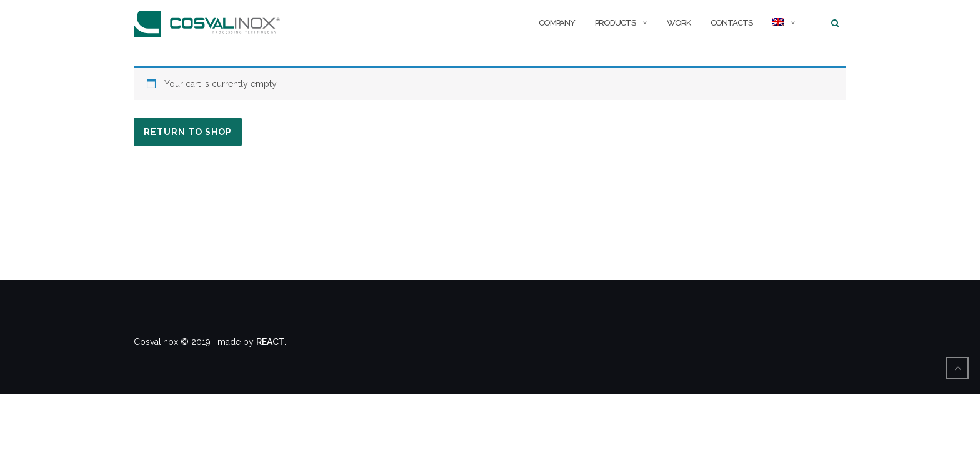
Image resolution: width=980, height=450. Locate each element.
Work (679, 23)
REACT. (271, 342)
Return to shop (188, 132)
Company (557, 23)
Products (615, 23)
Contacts (732, 23)
